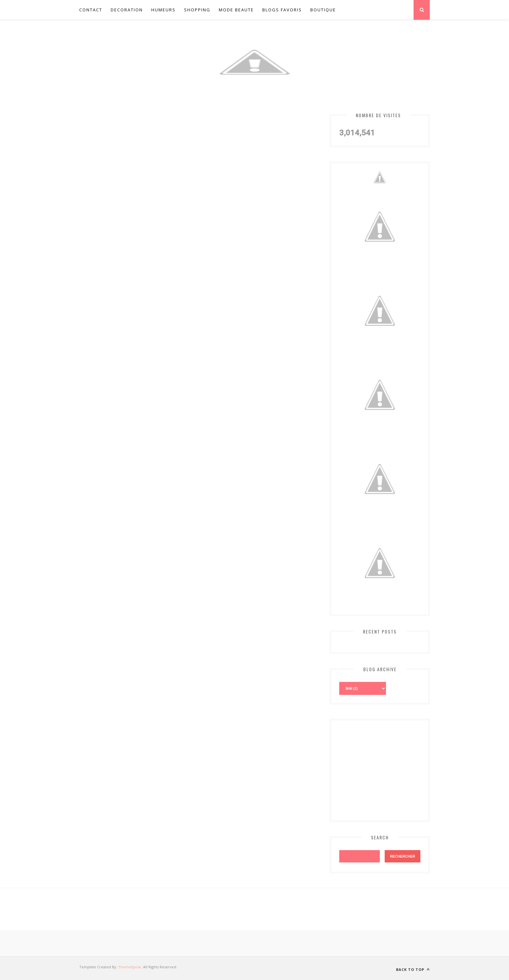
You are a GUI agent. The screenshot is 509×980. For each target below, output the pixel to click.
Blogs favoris (282, 10)
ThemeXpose (130, 967)
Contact (91, 10)
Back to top (413, 969)
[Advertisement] (388, 769)
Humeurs (163, 10)
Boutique (323, 10)
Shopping (197, 10)
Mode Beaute (236, 10)
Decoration (127, 10)
